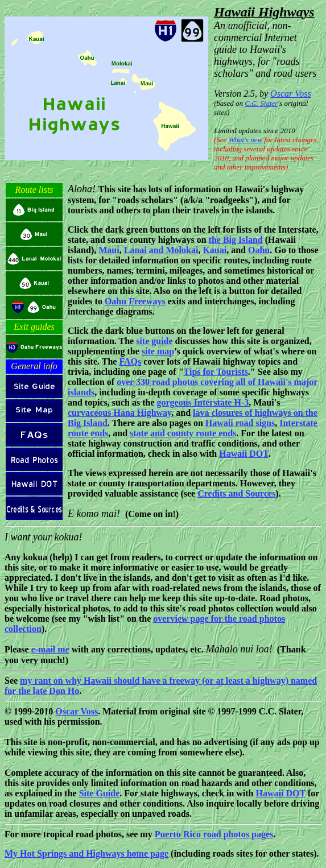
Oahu (259, 250)
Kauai (214, 250)
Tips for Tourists (216, 372)
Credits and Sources (236, 493)
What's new (245, 140)
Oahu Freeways (135, 301)
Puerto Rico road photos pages (214, 834)
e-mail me (50, 649)
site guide (154, 341)
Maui (109, 250)
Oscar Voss (291, 94)
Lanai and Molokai (161, 250)
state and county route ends (183, 433)
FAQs (130, 361)
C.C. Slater (261, 103)
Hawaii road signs (240, 423)
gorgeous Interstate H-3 (203, 402)
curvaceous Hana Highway (119, 413)
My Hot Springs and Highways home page (86, 853)
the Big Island (236, 240)
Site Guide (100, 793)
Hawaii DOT (244, 454)
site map (158, 351)
